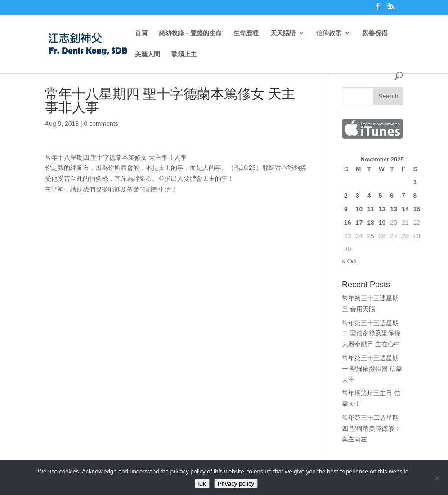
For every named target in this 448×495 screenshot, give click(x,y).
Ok (202, 484)
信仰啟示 (329, 33)
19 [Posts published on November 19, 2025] (382, 223)
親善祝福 (375, 33)
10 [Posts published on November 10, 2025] (359, 209)
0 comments (101, 124)
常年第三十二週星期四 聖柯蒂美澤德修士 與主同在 (371, 428)
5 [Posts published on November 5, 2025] (381, 196)
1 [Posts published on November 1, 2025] (415, 182)
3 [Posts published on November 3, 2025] (358, 196)
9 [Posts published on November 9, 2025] (346, 209)
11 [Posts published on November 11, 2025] (371, 209)
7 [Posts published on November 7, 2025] (403, 196)
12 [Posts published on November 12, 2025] (382, 209)
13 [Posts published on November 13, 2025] (394, 209)
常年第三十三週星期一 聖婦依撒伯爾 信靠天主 (372, 369)
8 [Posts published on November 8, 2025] (415, 196)
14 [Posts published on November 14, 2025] (405, 209)
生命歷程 (246, 33)
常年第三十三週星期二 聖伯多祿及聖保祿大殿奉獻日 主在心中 (371, 334)
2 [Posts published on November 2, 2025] (346, 196)
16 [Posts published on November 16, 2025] (348, 223)
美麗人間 (148, 54)
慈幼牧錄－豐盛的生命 (190, 33)
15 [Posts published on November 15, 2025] (417, 209)
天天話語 (283, 33)
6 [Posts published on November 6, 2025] (392, 196)
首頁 (141, 33)
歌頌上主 (184, 54)
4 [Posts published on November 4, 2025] (369, 196)
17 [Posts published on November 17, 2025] (359, 223)
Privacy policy (236, 484)
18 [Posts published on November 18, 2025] (371, 223)
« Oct (349, 261)
